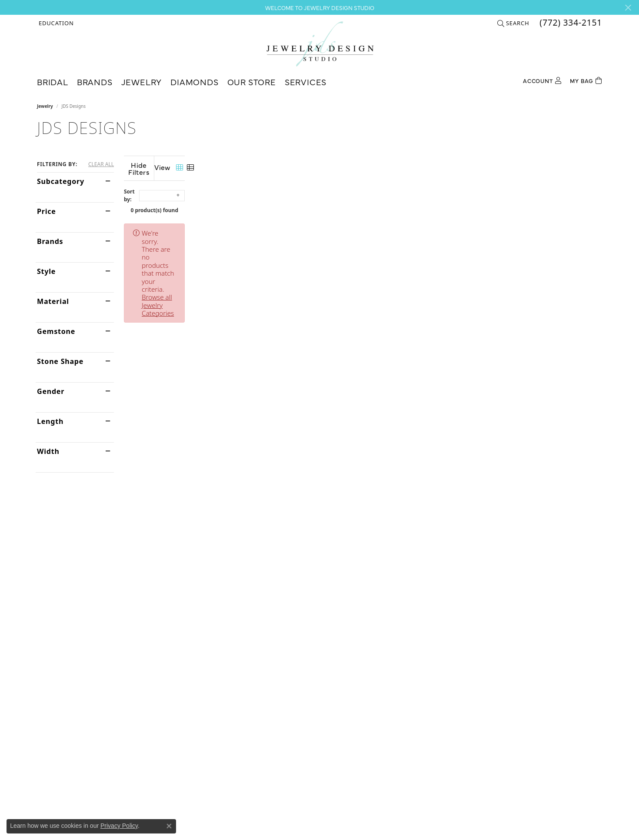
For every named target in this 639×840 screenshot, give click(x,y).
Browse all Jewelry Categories (363, 226)
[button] (55, 23)
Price (47, 211)
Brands (95, 82)
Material (53, 301)
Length (50, 421)
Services (306, 82)
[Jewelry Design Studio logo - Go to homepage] (320, 44)
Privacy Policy (119, 826)
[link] (570, 23)
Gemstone (56, 331)
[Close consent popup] (169, 826)
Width (48, 451)
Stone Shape (60, 361)
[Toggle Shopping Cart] (586, 80)
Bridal (53, 82)
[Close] (628, 8)
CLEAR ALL (101, 164)
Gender (51, 391)
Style (46, 271)
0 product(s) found (363, 203)
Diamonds (194, 82)
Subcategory (61, 181)
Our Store (252, 82)
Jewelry (142, 82)
